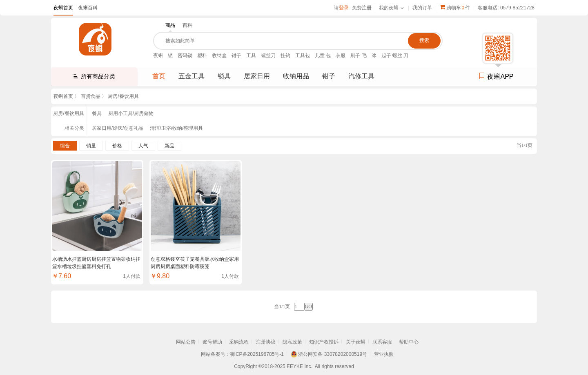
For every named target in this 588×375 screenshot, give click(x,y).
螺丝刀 (268, 55)
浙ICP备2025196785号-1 (257, 354)
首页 (159, 76)
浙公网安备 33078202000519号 (333, 354)
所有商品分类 (98, 76)
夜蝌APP (496, 77)
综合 (65, 146)
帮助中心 (409, 342)
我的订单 (422, 8)
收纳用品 (296, 76)
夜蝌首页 (63, 8)
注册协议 (266, 342)
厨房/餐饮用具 (123, 96)
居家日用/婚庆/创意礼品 (118, 128)
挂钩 (285, 55)
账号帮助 (212, 342)
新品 (169, 146)
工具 (251, 55)
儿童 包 (323, 55)
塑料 (202, 55)
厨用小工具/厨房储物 (131, 113)
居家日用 (257, 76)
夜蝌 (158, 55)
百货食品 (91, 96)
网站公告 (186, 342)
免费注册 (362, 8)
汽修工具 (361, 76)
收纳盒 (219, 55)
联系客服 (382, 342)
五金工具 (192, 76)
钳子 (236, 55)
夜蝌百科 (88, 8)
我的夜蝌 (389, 8)
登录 (344, 8)
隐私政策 (292, 342)
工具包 (303, 55)
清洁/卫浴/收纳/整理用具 (176, 128)
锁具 (224, 76)
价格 (117, 146)
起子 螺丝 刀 (395, 55)
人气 (143, 146)
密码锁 (185, 55)
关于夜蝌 (356, 342)
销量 (91, 146)
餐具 (97, 113)
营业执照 (384, 354)
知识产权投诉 (324, 342)
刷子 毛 (358, 55)
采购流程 (239, 342)
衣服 (341, 55)
